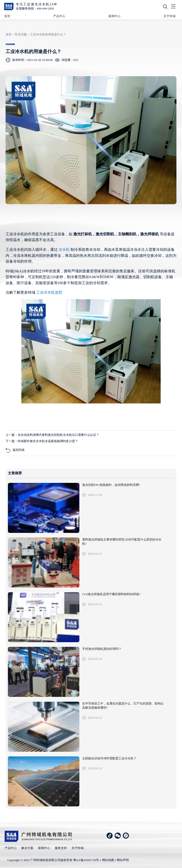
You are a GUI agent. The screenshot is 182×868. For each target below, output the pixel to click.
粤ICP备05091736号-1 (87, 860)
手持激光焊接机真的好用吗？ (102, 649)
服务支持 (61, 848)
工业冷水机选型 (49, 292)
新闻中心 (114, 16)
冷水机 (65, 250)
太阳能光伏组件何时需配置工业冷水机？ (109, 758)
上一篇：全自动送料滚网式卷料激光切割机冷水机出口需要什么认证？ (52, 435)
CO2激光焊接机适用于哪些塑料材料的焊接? (111, 594)
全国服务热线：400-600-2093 (35, 8)
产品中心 (59, 16)
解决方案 (27, 848)
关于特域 (169, 16)
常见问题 (21, 34)
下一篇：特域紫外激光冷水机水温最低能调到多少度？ (42, 441)
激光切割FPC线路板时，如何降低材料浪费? (111, 485)
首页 (7, 16)
